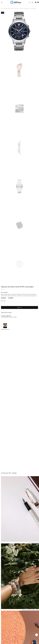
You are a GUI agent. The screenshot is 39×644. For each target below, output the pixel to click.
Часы (2, 8)
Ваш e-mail (3, 301)
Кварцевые (27, 8)
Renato (13, 8)
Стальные (21, 8)
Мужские (17, 8)
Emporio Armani (7, 8)
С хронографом (33, 8)
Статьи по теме (9, 473)
